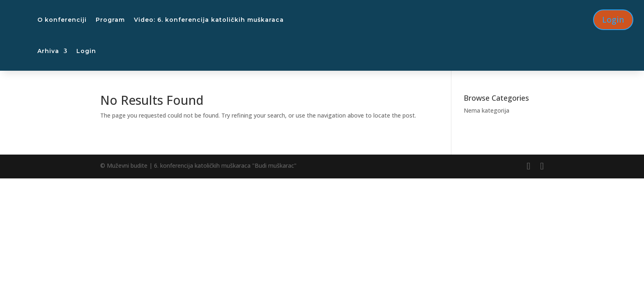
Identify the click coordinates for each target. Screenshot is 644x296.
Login (86, 51)
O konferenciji (62, 20)
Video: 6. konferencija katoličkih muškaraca (209, 20)
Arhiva (48, 51)
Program (110, 20)
